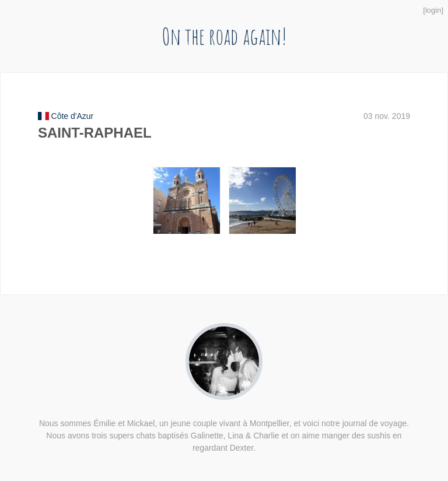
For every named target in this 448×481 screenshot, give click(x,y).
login (433, 10)
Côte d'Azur (73, 116)
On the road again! (224, 36)
